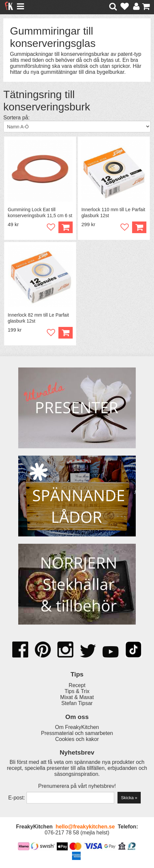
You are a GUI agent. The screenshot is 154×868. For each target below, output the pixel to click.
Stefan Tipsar (77, 703)
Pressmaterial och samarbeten (77, 733)
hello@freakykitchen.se (85, 827)
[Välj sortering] (77, 127)
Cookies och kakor (77, 739)
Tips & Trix (77, 691)
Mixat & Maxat (77, 697)
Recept (77, 685)
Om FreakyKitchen (77, 727)
